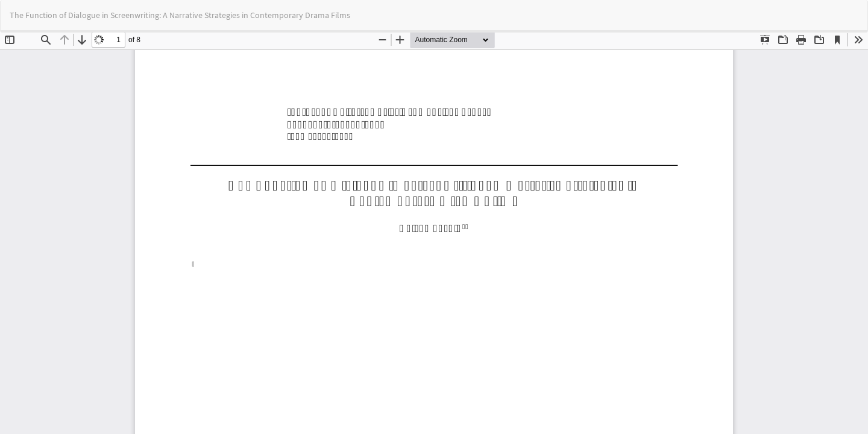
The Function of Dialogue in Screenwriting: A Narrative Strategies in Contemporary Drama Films (180, 15)
